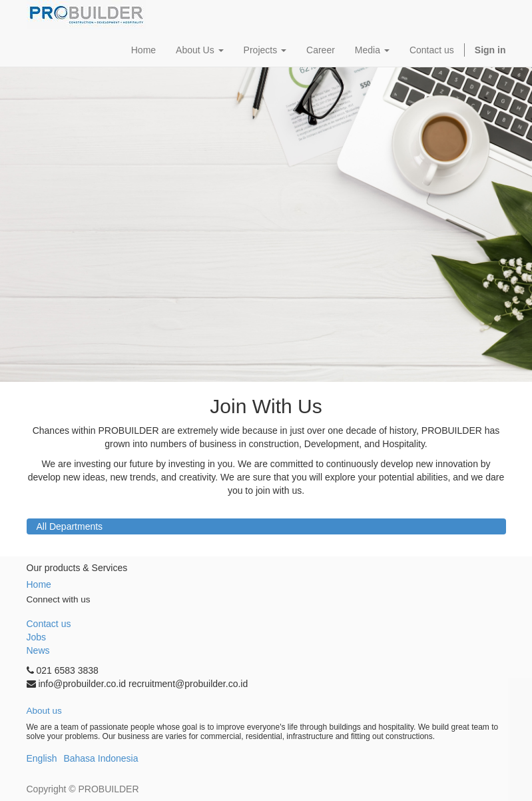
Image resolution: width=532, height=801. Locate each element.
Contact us (49, 624)
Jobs (37, 637)
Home (39, 584)
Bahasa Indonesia (101, 758)
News (38, 650)
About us (44, 711)
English (42, 758)
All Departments (70, 526)
